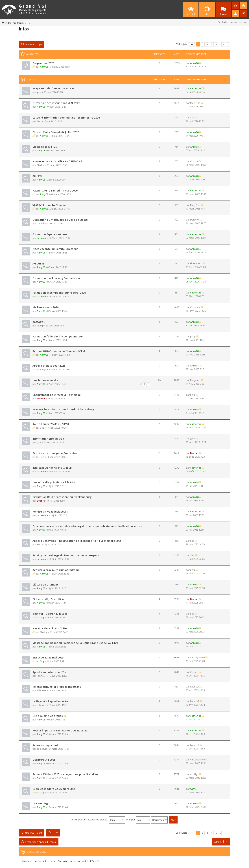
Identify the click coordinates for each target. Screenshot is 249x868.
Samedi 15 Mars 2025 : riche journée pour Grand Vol (65, 774)
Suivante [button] (228, 44)
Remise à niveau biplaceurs (50, 512)
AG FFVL (37, 176)
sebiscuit (42, 749)
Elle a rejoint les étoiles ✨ (50, 716)
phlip (193, 336)
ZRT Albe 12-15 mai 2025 (48, 657)
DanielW (41, 223)
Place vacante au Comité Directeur (55, 249)
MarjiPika (195, 103)
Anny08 (44, 67)
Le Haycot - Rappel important (52, 701)
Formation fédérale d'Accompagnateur (58, 336)
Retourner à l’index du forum (41, 842)
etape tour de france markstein (53, 88)
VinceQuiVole (197, 657)
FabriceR (41, 676)
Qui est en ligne (36, 852)
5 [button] (216, 44)
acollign (194, 774)
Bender (41, 399)
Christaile (195, 307)
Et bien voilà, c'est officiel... (50, 599)
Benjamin (195, 380)
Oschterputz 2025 (44, 760)
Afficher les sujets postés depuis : (98, 820)
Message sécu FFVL (45, 147)
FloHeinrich (196, 263)
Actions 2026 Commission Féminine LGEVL (59, 351)
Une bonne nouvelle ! (46, 380)
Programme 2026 (43, 63)
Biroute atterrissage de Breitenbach (56, 453)
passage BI (39, 322)
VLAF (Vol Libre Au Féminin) (49, 205)
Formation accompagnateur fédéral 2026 (59, 293)
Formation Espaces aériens (50, 234)
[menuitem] (235, 5)
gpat (39, 92)
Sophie (41, 501)
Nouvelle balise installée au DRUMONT (57, 161)
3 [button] (207, 44)
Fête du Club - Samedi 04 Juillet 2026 (56, 132)
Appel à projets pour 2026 (49, 366)
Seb (39, 121)
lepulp (40, 326)
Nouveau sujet (33, 44)
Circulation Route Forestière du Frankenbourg (62, 497)
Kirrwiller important (45, 745)
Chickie (41, 165)
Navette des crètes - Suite (50, 628)
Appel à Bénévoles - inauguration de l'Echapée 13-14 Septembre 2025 (77, 541)
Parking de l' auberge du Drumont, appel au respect (66, 555)
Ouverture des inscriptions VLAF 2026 (56, 103)
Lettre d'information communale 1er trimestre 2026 (66, 118)
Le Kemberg (40, 803)
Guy (42, 617)
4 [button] (212, 44)
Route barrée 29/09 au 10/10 (51, 424)
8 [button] (223, 44)
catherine (196, 88)
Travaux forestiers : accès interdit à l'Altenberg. (64, 409)
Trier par (138, 820)
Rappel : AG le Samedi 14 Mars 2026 (55, 191)
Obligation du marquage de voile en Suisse (60, 220)
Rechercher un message (234, 22)
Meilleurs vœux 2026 (45, 307)
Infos (24, 29)
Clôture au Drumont (45, 585)
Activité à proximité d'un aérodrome (56, 570)
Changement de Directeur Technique (57, 395)
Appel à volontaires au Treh (50, 672)
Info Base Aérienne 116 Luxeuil (52, 468)
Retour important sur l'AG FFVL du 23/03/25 (60, 730)
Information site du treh (48, 439)
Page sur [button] (192, 44)
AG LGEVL (38, 263)
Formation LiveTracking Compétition (56, 278)
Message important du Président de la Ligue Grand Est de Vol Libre (76, 643)
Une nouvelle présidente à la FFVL (54, 482)
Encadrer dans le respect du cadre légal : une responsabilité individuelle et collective (87, 526)
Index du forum (15, 23)
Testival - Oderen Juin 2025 (50, 614)
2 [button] (203, 44)
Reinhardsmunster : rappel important (57, 687)
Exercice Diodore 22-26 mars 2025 (54, 789)
